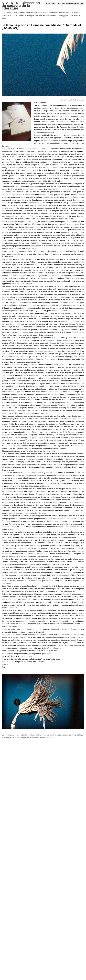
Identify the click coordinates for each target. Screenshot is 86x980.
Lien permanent (8, 735)
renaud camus (33, 737)
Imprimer (50, 3)
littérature (25, 735)
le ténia (58, 735)
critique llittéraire (36, 735)
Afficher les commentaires (70, 3)
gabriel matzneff (46, 737)
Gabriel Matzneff (48, 394)
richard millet (49, 735)
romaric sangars (20, 737)
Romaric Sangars (35, 203)
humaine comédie (69, 735)
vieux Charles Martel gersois (63, 340)
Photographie (63, 100)
